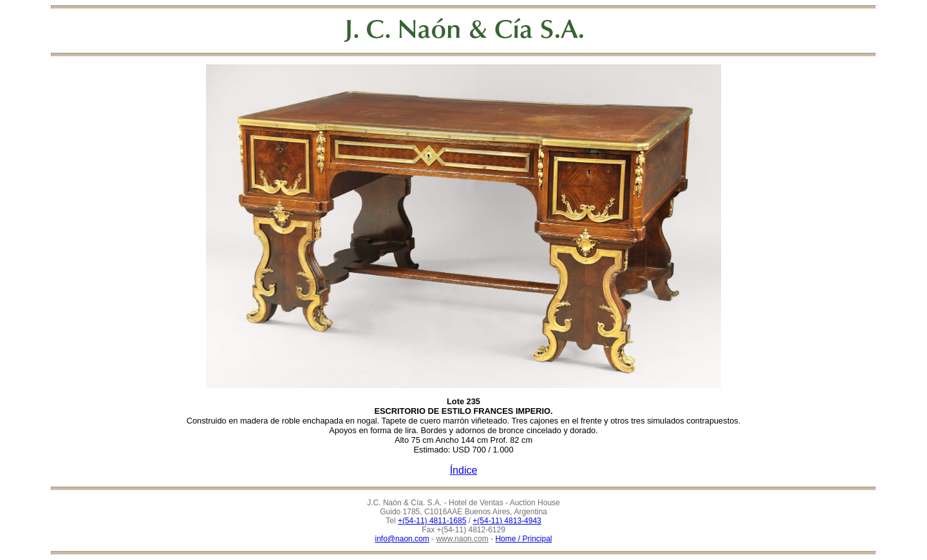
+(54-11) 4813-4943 (507, 521)
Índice (464, 470)
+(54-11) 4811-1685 (432, 521)
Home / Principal (523, 539)
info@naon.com (402, 539)
